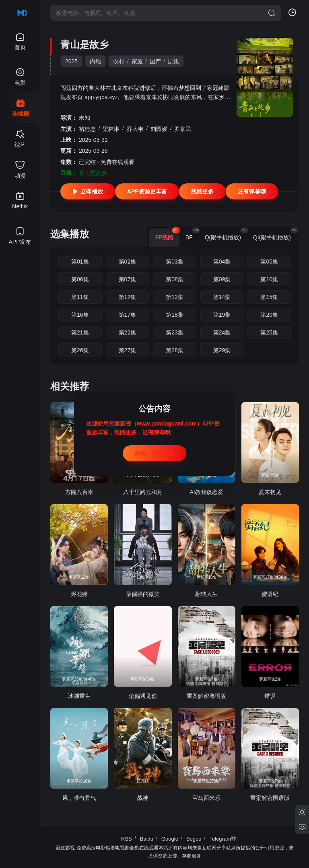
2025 (71, 61)
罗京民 (183, 129)
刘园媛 (159, 129)
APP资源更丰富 (147, 191)
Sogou (194, 839)
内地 (95, 61)
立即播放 (88, 191)
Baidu (147, 839)
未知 (84, 118)
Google (170, 839)
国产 (155, 61)
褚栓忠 (87, 129)
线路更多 (202, 191)
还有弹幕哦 (252, 191)
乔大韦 (135, 129)
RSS (127, 839)
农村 (119, 61)
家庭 (137, 61)
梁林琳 (111, 129)
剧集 (173, 61)
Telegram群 (223, 839)
